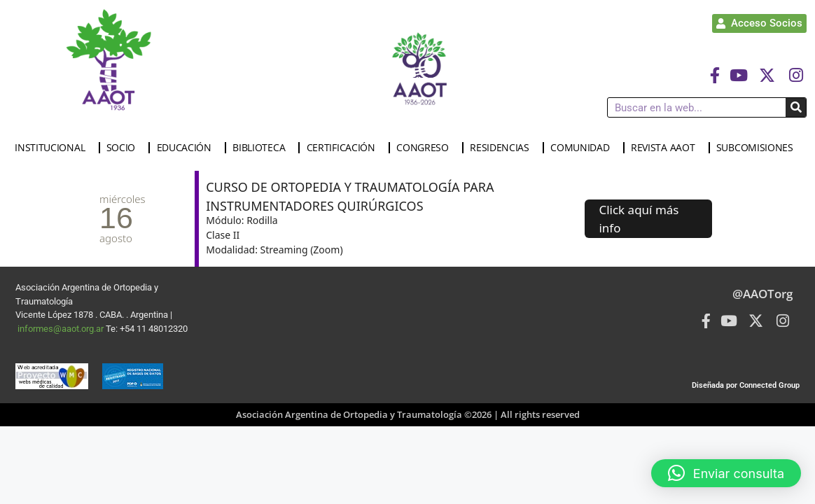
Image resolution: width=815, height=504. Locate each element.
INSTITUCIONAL (53, 148)
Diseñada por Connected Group (746, 385)
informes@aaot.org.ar (62, 329)
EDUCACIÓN (188, 148)
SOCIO (125, 148)
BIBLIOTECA (262, 148)
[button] (726, 473)
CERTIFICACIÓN (344, 148)
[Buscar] (796, 107)
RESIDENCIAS (503, 148)
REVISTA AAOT (666, 148)
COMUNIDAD (583, 148)
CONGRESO (426, 148)
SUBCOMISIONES (758, 148)
